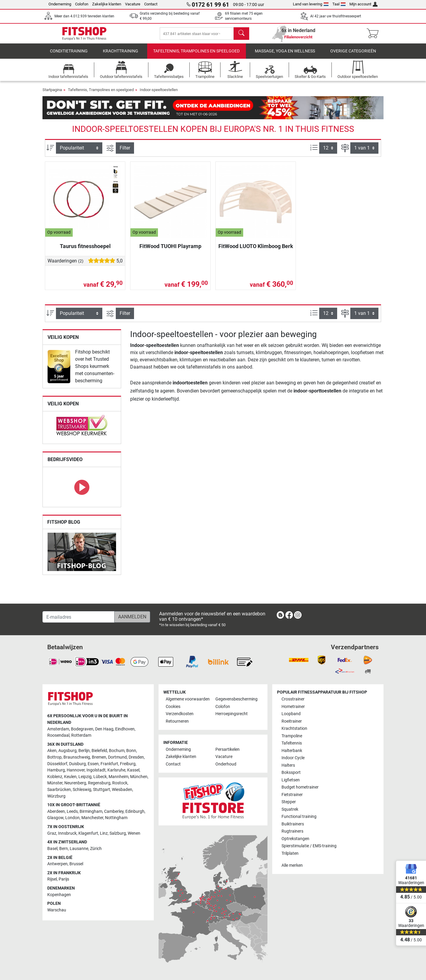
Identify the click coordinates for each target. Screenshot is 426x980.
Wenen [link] (134, 833)
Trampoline (292, 736)
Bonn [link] (131, 751)
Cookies (173, 707)
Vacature (133, 4)
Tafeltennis (292, 743)
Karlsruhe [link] (116, 770)
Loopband (291, 714)
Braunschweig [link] (77, 757)
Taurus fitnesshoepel (85, 250)
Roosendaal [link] (58, 735)
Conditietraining (69, 55)
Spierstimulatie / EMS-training (309, 846)
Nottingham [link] (116, 818)
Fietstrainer (292, 795)
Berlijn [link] (84, 751)
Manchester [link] (92, 818)
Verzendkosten (180, 714)
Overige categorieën (353, 55)
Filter (125, 152)
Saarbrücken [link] (59, 790)
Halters (288, 765)
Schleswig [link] (82, 790)
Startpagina (52, 94)
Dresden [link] (136, 757)
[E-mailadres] (79, 617)
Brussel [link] (76, 864)
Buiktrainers (293, 824)
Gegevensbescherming (236, 699)
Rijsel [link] (52, 879)
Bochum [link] (117, 751)
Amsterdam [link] (58, 729)
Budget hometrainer (300, 787)
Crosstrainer (293, 699)
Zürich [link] (96, 849)
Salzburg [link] (118, 833)
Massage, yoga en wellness (285, 55)
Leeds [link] (72, 811)
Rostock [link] (120, 783)
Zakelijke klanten (107, 4)
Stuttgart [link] (102, 790)
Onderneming (60, 4)
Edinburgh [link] (135, 811)
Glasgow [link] (55, 818)
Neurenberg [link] (75, 783)
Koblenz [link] (55, 777)
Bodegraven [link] (82, 729)
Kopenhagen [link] (59, 895)
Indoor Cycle (293, 758)
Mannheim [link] (118, 777)
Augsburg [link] (67, 751)
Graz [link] (52, 833)
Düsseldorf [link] (57, 764)
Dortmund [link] (117, 757)
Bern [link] (64, 849)
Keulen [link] (70, 777)
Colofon (82, 4)
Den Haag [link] (104, 729)
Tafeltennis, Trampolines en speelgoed (196, 55)
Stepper (289, 802)
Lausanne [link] (79, 849)
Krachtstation (294, 728)
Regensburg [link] (99, 783)
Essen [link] (93, 764)
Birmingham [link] (91, 811)
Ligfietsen (291, 780)
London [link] (72, 818)
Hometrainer (293, 707)
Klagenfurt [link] (88, 833)
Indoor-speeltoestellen (159, 94)
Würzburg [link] (56, 796)
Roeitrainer (292, 721)
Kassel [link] (133, 770)
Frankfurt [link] (109, 764)
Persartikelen (228, 749)
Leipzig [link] (85, 777)
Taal (339, 4)
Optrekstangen (295, 839)
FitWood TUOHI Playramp (170, 250)
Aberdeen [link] (56, 811)
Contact (151, 4)
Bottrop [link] (54, 757)
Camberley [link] (114, 811)
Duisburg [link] (77, 764)
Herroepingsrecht (232, 714)
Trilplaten (290, 853)
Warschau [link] (57, 910)
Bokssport (291, 773)
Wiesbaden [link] (122, 790)
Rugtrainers (292, 831)
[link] (59, 371)
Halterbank (292, 751)
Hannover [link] (76, 770)
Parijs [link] (64, 879)
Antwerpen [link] (57, 864)
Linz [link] (104, 833)
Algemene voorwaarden (188, 699)
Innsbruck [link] (67, 833)
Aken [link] (52, 751)
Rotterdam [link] (81, 735)
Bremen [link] (99, 757)
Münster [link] (55, 783)
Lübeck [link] (100, 777)
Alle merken (292, 865)
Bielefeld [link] (99, 751)
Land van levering (311, 4)
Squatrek (290, 809)
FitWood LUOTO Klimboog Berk (256, 250)
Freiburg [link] (128, 764)
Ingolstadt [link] (96, 770)
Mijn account (363, 4)
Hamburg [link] (56, 770)
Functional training (299, 817)
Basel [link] (52, 849)
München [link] (139, 777)
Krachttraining (121, 55)
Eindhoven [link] (125, 729)
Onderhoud (226, 764)
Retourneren (177, 721)
